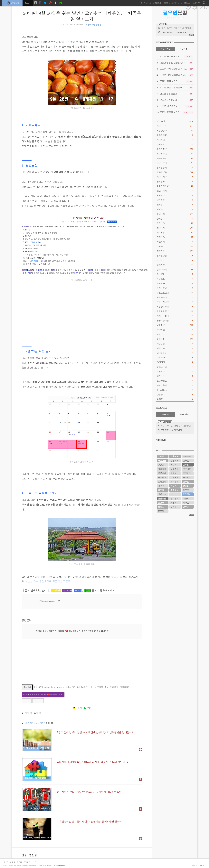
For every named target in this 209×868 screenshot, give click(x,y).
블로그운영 (175, 385)
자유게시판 (148, 3)
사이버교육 (175, 288)
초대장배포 (175, 381)
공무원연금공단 (176, 486)
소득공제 (162, 482)
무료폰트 (187, 456)
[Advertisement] (82, 663)
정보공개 (175, 242)
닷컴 (175, 12)
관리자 (196, 3)
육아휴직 (174, 469)
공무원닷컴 (12, 3)
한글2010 (175, 279)
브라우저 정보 (175, 302)
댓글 (25, 855)
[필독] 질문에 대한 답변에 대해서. (176, 28)
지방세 (186, 498)
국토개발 (175, 232)
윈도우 (186, 490)
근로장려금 (175, 498)
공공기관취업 (175, 320)
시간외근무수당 (176, 507)
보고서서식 (175, 191)
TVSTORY (175, 357)
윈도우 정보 (175, 297)
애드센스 (175, 376)
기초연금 (174, 503)
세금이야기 (175, 353)
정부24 (186, 507)
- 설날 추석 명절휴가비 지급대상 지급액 (48, 581)
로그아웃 (27, 862)
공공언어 (187, 473)
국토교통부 (163, 490)
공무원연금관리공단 (188, 461)
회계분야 (175, 246)
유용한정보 (175, 130)
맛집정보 (175, 260)
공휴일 (173, 473)
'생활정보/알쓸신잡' (35, 723)
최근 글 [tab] (165, 414)
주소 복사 (27, 687)
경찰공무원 (163, 494)
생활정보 (175, 325)
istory (49, 866)
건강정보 (175, 330)
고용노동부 (175, 456)
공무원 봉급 (163, 486)
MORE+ (191, 35)
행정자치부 (188, 494)
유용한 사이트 (175, 307)
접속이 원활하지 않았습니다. (174, 32)
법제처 (186, 486)
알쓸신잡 (175, 339)
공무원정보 (175, 149)
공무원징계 (175, 168)
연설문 (175, 209)
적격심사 (162, 473)
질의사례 (175, 214)
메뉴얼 (175, 205)
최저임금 (162, 469)
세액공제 (174, 482)
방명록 (13, 862)
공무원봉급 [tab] (165, 49)
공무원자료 (175, 181)
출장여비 (174, 461)
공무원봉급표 (185, 3)
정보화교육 (175, 269)
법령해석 (175, 195)
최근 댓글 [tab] (184, 414)
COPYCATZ (202, 866)
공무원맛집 (175, 256)
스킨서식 (175, 371)
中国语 (175, 399)
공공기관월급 (175, 316)
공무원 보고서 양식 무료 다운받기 (176, 426)
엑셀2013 (175, 283)
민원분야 (175, 237)
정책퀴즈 (175, 144)
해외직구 (175, 348)
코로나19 (187, 469)
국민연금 (175, 344)
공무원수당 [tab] (184, 49)
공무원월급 (175, 154)
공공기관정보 (175, 311)
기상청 (173, 494)
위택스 (186, 503)
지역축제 (175, 140)
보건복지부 (163, 503)
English (175, 395)
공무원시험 (175, 135)
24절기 (161, 465)
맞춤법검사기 (158, 3)
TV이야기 (175, 362)
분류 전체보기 (175, 121)
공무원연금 (175, 163)
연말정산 (167, 3)
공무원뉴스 (175, 126)
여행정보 (175, 265)
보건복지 (175, 228)
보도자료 (175, 200)
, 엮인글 (32, 855)
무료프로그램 (175, 293)
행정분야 (175, 251)
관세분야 (175, 219)
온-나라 (175, 274)
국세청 (161, 456)
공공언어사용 (175, 186)
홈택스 (161, 507)
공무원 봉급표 (163, 477)
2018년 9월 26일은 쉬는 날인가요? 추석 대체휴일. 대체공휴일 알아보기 (82, 16)
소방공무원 (175, 477)
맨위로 (34, 862)
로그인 (19, 862)
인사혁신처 (175, 465)
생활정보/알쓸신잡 (93, 25)
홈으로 (6, 862)
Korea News (175, 390)
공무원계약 (175, 177)
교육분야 (175, 223)
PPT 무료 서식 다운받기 (171, 430)
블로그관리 (175, 367)
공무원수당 (175, 3)
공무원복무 (175, 172)
